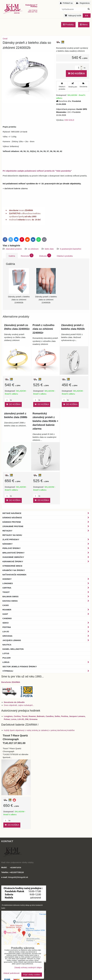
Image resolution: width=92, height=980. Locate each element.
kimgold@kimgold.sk (18, 877)
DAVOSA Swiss (47, 601)
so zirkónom (33, 249)
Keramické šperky (47, 561)
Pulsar (6, 658)
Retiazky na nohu (12, 535)
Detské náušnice (47, 513)
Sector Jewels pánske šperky (20, 667)
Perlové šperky (47, 548)
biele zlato (49, 249)
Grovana (47, 636)
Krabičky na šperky (14, 570)
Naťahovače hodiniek (14, 575)
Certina (47, 588)
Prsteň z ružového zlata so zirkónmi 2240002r (43, 329)
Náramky (47, 544)
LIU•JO (47, 632)
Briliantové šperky (47, 553)
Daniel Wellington (13, 649)
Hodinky (47, 579)
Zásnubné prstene (14, 249)
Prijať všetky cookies (32, 975)
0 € (87, 16)
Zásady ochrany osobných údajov (28, 968)
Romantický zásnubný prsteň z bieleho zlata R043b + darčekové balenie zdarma (45, 421)
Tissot (47, 592)
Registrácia (83, 3)
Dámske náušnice (47, 518)
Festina (47, 627)
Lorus (47, 662)
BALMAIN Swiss (47, 596)
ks (8, 400)
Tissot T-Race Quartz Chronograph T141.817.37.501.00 (15, 739)
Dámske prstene (47, 522)
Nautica (7, 645)
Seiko (47, 623)
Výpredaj (47, 671)
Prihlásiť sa (66, 3)
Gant (47, 614)
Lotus (6, 653)
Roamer (47, 610)
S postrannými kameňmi (71, 249)
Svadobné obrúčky (47, 557)
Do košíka (76, 73)
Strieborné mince (12, 566)
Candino (7, 618)
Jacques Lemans (47, 640)
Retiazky (47, 531)
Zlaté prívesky (47, 539)
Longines (47, 583)
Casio (6, 605)
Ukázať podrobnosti (11, 973)
